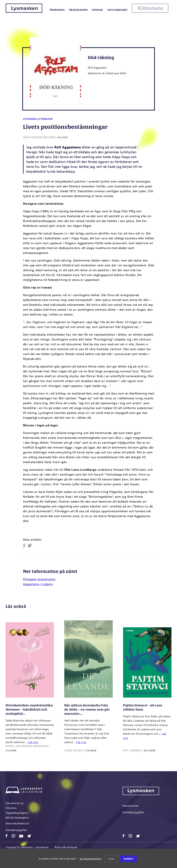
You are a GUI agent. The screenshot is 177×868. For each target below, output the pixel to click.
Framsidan (57, 10)
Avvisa (111, 859)
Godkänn (128, 859)
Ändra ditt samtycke (66, 847)
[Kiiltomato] (150, 12)
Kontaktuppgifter (16, 830)
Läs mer (33, 742)
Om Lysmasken (117, 10)
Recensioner (78, 10)
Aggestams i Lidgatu (38, 584)
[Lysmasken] (24, 12)
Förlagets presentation (39, 579)
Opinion (97, 10)
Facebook (25, 546)
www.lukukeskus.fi (17, 823)
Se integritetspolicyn (91, 859)
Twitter (30, 546)
